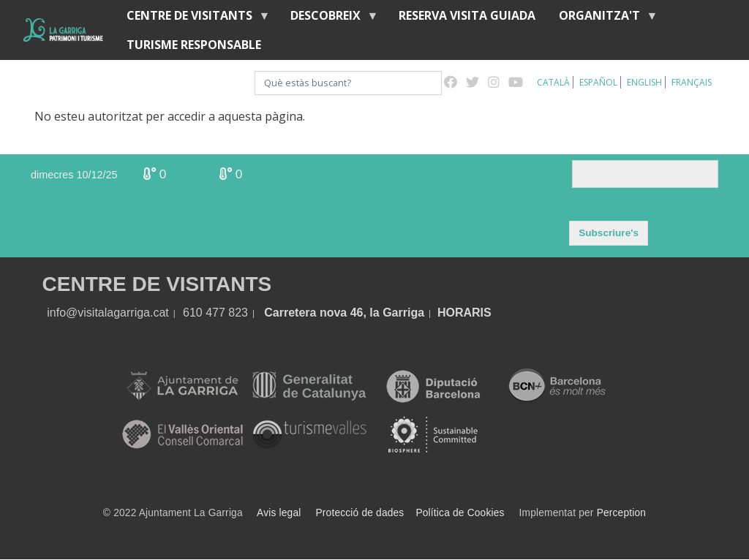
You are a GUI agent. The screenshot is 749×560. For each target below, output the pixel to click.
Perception (622, 513)
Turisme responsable (194, 45)
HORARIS (464, 313)
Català (553, 82)
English (644, 82)
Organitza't (602, 19)
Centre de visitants (192, 19)
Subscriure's (609, 233)
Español (598, 82)
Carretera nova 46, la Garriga (344, 313)
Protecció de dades (360, 513)
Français (692, 82)
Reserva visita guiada (467, 15)
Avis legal (279, 513)
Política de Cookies (460, 513)
